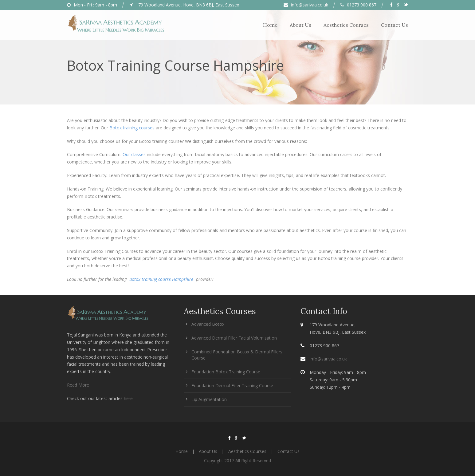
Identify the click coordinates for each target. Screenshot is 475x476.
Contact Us (395, 25)
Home (270, 25)
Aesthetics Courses (346, 25)
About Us (300, 25)
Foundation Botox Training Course (226, 372)
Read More (78, 385)
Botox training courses (132, 128)
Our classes (134, 154)
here (128, 398)
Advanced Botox (208, 324)
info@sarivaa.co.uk (310, 5)
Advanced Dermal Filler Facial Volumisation (234, 338)
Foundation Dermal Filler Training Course (232, 386)
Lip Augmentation (209, 399)
